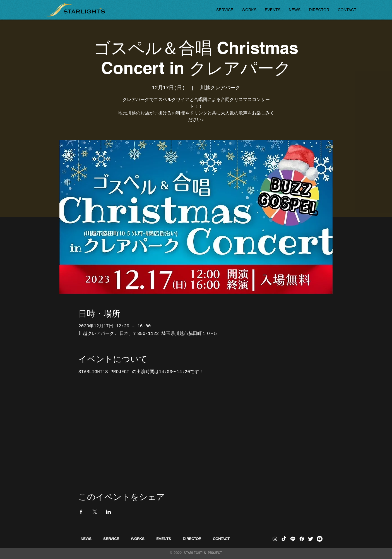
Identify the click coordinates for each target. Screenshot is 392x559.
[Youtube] (320, 539)
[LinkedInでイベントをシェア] (108, 512)
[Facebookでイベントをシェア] (81, 512)
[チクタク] (284, 539)
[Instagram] (275, 539)
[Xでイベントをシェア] (95, 512)
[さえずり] (311, 539)
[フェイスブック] (302, 539)
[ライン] (293, 539)
